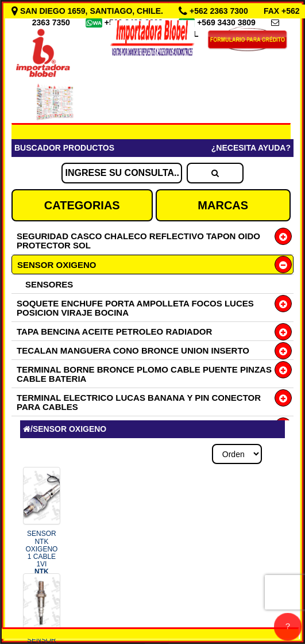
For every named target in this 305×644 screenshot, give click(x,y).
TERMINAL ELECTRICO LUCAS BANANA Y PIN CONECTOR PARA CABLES (139, 402)
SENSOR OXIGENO (57, 265)
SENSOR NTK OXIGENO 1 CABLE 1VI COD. (41, 556)
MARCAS (223, 205)
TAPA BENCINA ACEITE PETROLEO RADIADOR (114, 331)
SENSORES (49, 284)
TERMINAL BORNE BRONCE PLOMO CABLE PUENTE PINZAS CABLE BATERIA (144, 374)
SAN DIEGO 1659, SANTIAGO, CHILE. (88, 11)
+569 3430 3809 (227, 22)
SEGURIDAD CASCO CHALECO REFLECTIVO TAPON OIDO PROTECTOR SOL (138, 241)
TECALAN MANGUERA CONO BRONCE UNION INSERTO (133, 350)
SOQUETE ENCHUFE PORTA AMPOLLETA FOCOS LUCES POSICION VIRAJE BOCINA (135, 308)
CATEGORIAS (82, 205)
